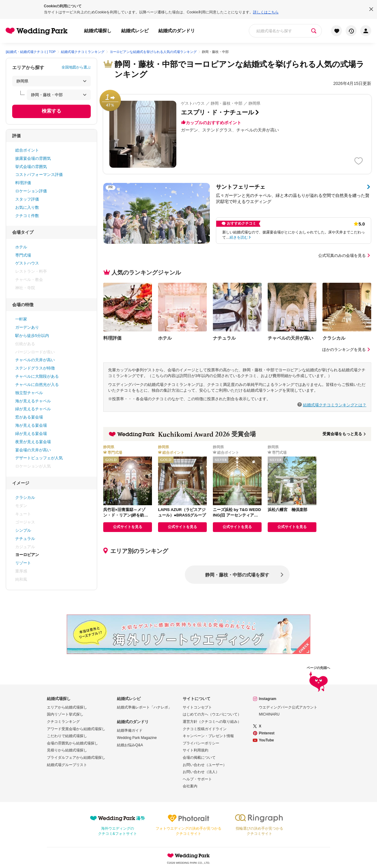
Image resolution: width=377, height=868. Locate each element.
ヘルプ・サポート (197, 779)
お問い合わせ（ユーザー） (205, 765)
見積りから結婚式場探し (67, 750)
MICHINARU (269, 714)
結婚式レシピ (135, 31)
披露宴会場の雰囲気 (33, 158)
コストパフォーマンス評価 (39, 175)
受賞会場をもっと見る (345, 434)
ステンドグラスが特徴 (35, 368)
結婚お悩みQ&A (130, 745)
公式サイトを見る (128, 527)
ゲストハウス (27, 263)
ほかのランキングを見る (347, 350)
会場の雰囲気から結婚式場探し (72, 743)
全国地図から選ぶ (76, 67)
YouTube (266, 740)
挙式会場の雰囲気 (31, 167)
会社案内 (190, 786)
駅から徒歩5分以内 (32, 336)
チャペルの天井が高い (35, 360)
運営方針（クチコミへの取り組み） (212, 722)
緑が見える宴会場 (31, 434)
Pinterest (267, 733)
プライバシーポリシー (201, 743)
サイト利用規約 (196, 750)
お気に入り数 (27, 207)
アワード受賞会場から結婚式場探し (76, 729)
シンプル (23, 530)
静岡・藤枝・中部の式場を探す (237, 575)
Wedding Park (188, 856)
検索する (51, 111)
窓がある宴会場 (29, 417)
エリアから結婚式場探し (67, 707)
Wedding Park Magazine (137, 738)
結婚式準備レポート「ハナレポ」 (144, 707)
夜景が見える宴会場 (33, 442)
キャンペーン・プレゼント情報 (208, 736)
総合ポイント (27, 150)
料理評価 (23, 183)
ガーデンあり (27, 327)
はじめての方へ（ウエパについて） (212, 714)
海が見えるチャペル (33, 401)
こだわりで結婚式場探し (67, 736)
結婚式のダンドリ (177, 31)
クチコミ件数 (27, 216)
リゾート (23, 563)
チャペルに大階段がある (37, 376)
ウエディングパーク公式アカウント (288, 707)
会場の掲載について (199, 758)
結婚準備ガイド (130, 730)
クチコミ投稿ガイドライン (205, 729)
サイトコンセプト (197, 707)
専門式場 (23, 255)
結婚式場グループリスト (67, 765)
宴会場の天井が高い (33, 450)
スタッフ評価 (27, 199)
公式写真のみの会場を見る (345, 256)
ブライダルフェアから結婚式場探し (76, 758)
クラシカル (25, 497)
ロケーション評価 (31, 191)
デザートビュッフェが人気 (39, 458)
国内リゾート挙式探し (65, 714)
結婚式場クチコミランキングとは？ (335, 405)
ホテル (21, 247)
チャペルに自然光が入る (37, 385)
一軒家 (21, 319)
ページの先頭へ (318, 679)
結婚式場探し (98, 31)
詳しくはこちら (266, 12)
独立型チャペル (29, 393)
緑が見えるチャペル (33, 409)
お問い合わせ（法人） (201, 772)
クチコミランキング (63, 722)
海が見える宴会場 (31, 425)
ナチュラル (25, 539)
